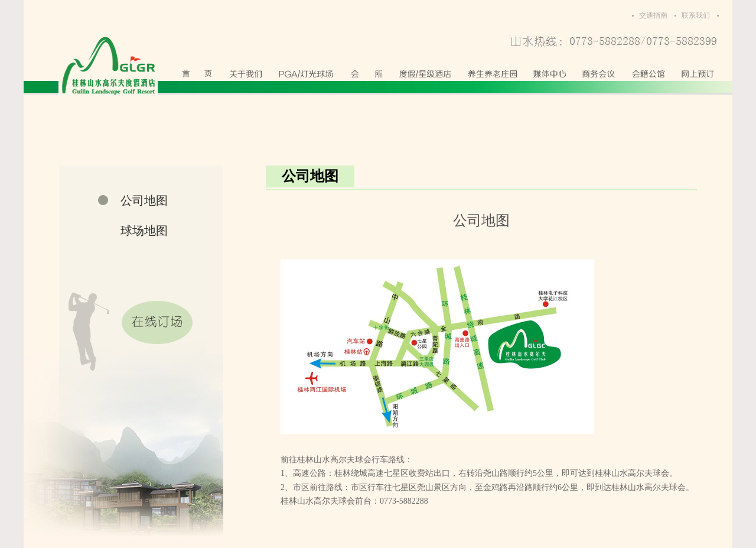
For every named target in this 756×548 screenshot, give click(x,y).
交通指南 (653, 15)
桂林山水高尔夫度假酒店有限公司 (108, 66)
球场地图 (144, 231)
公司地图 (144, 200)
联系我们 (696, 15)
